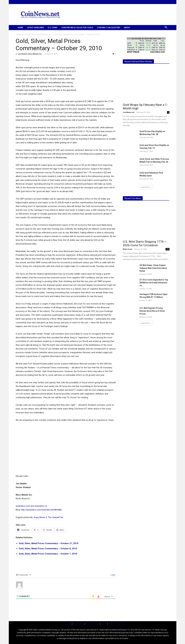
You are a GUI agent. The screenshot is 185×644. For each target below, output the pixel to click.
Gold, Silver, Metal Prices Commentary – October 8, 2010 (48, 549)
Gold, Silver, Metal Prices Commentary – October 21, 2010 (49, 543)
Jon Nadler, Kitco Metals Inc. (30, 54)
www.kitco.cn (41, 506)
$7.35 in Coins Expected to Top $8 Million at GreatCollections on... (154, 283)
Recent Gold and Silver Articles (138, 62)
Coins (104, 624)
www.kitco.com (23, 506)
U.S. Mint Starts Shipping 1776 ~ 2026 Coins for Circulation (145, 243)
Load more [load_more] (146, 187)
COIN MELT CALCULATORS (108, 28)
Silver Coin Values (116, 624)
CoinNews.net (129, 112)
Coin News (66, 624)
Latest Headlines (35, 28)
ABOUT (127, 28)
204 (168, 249)
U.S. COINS (53, 28)
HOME (20, 28)
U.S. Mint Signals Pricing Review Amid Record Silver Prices (152, 311)
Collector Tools (92, 624)
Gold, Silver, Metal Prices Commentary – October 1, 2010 (48, 554)
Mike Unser (128, 249)
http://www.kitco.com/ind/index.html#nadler (41, 510)
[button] (166, 28)
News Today (78, 624)
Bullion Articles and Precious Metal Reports (33, 34)
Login (113, 575)
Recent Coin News (133, 198)
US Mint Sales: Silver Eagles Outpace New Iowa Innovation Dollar (153, 268)
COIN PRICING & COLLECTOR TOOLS (77, 28)
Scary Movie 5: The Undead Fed (48, 517)
